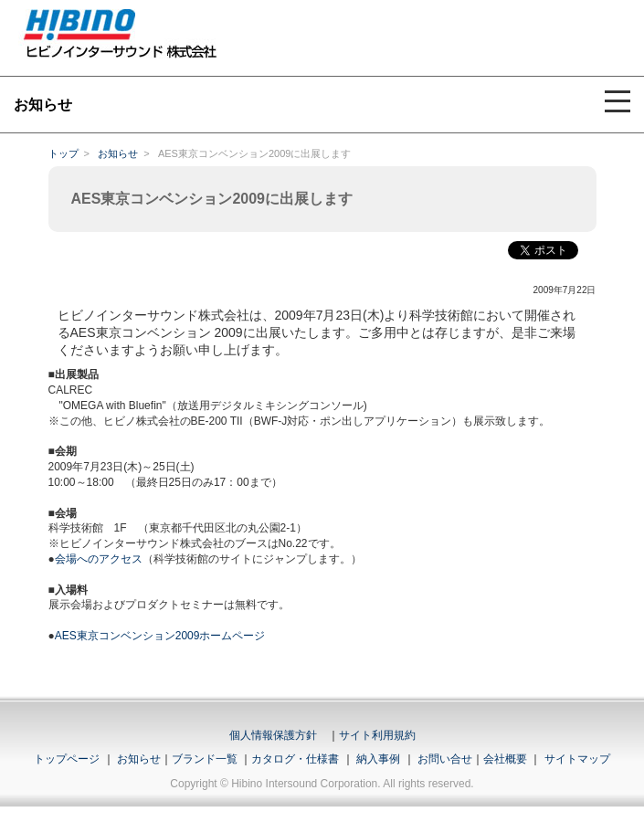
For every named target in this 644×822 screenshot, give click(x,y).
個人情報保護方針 (273, 735)
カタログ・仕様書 (295, 759)
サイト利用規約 (377, 735)
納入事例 (377, 759)
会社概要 (505, 759)
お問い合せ (445, 759)
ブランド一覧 (205, 759)
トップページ (67, 759)
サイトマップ (577, 759)
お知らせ (118, 153)
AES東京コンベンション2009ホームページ (160, 636)
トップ (63, 153)
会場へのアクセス (99, 559)
